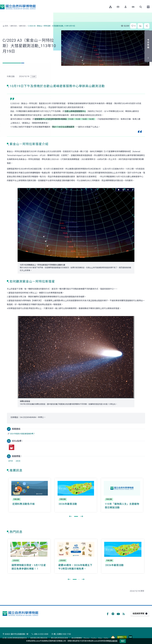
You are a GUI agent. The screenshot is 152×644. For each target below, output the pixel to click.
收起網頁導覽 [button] (139, 613)
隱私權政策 (113, 641)
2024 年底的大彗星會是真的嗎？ (22, 434)
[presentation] (70, 516)
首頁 (6, 26)
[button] (141, 7)
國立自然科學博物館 (18, 7)
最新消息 (14, 26)
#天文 (18, 461)
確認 (123, 641)
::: (106, 7)
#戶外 (11, 461)
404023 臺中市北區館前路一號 (15, 634)
